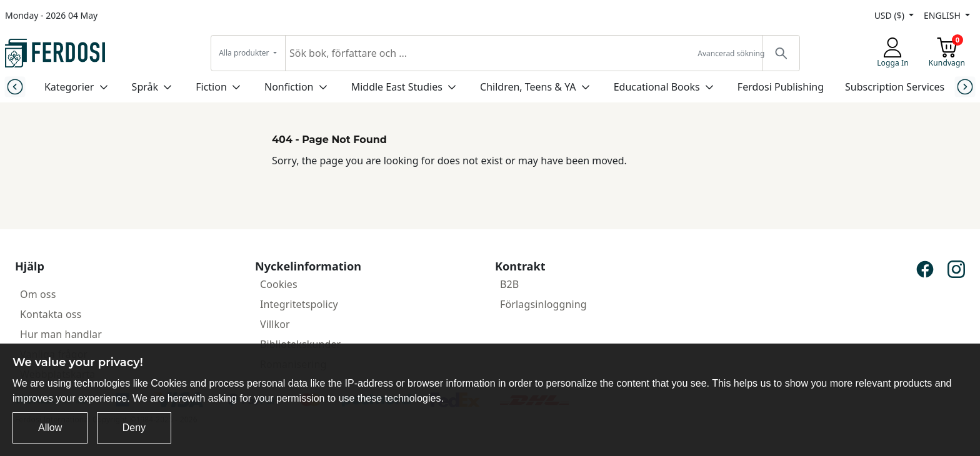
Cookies (279, 284)
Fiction (211, 87)
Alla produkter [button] (245, 53)
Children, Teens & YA (528, 87)
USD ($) (891, 15)
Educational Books (657, 87)
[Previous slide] (15, 87)
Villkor (275, 324)
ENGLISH (943, 15)
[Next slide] (965, 87)
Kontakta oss (51, 314)
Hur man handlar (61, 334)
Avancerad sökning (731, 53)
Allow (50, 428)
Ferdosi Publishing (781, 87)
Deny (134, 428)
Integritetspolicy (299, 304)
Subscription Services (895, 87)
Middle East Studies (397, 87)
